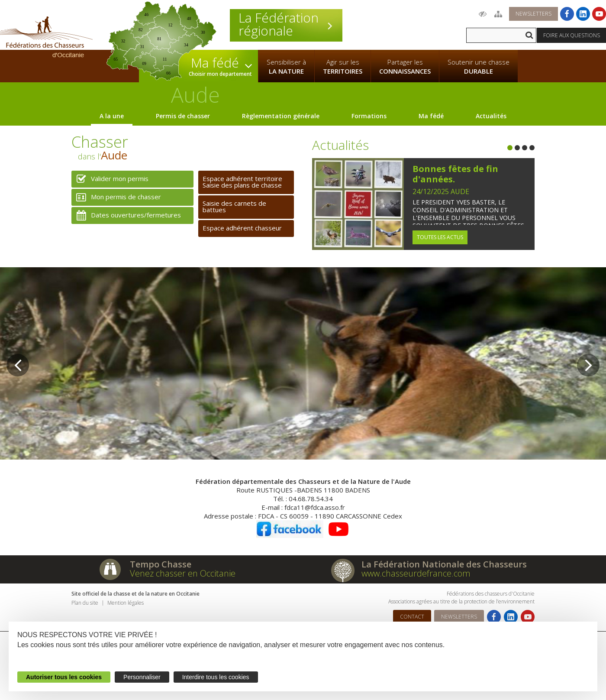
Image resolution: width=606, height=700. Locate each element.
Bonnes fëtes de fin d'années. (455, 174)
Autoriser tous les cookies (64, 677)
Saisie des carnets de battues (234, 206)
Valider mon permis (110, 179)
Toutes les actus (440, 237)
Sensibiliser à (286, 67)
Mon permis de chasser (116, 197)
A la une (112, 116)
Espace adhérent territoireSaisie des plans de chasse (242, 182)
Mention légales (126, 603)
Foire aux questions (572, 35)
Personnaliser (142, 677)
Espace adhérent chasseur (242, 228)
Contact (412, 617)
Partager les (405, 67)
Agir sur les (343, 67)
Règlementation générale (281, 116)
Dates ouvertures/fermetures (126, 216)
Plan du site (85, 603)
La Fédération (286, 24)
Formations (369, 116)
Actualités (491, 116)
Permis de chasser (183, 116)
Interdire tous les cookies (216, 677)
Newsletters (533, 14)
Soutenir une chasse (479, 67)
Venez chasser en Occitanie (183, 573)
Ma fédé (431, 116)
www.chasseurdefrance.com (416, 573)
